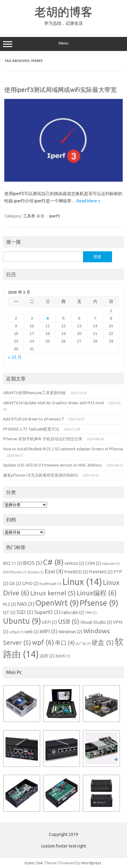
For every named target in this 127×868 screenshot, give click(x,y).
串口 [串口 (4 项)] (65, 643)
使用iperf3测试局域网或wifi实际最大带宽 (60, 90)
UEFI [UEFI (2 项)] (49, 622)
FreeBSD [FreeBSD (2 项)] (76, 572)
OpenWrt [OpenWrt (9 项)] (57, 603)
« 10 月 (15, 357)
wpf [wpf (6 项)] (43, 642)
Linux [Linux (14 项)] (82, 582)
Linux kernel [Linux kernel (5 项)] (53, 593)
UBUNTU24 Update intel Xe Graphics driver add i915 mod (53, 403)
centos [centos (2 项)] (74, 563)
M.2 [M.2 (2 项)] (10, 604)
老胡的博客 (64, 12)
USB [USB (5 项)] (69, 621)
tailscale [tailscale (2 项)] (73, 612)
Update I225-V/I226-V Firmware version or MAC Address (53, 465)
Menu (64, 44)
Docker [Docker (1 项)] (36, 572)
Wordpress (91, 863)
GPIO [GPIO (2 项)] (30, 583)
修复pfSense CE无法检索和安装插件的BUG (41, 475)
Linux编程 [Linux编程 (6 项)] (97, 593)
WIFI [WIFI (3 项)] (49, 631)
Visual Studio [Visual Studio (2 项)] (96, 622)
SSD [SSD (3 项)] (25, 612)
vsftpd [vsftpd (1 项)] (16, 632)
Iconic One (34, 863)
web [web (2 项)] (32, 632)
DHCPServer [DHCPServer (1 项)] (15, 572)
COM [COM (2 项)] (93, 563)
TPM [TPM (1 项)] (91, 613)
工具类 (29, 216)
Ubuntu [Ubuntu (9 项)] (22, 621)
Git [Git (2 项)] (15, 583)
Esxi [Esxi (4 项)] (54, 571)
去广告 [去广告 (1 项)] (83, 644)
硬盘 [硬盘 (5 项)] (103, 643)
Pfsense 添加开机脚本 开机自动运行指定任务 (43, 439)
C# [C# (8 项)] (53, 562)
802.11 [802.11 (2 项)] (13, 563)
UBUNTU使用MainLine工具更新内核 (34, 393)
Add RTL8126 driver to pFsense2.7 (33, 419)
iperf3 (54, 216)
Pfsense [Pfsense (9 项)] (99, 603)
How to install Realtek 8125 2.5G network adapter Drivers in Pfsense (63, 449)
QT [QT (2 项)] (9, 612)
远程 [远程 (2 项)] (47, 656)
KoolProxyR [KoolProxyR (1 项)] (51, 584)
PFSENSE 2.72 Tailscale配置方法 (31, 429)
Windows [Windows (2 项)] (70, 632)
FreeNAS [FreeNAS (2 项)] (101, 572)
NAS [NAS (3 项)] (26, 604)
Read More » (88, 201)
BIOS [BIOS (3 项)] (33, 563)
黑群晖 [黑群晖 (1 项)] (63, 656)
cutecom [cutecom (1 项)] (111, 564)
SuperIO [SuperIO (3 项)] (47, 612)
